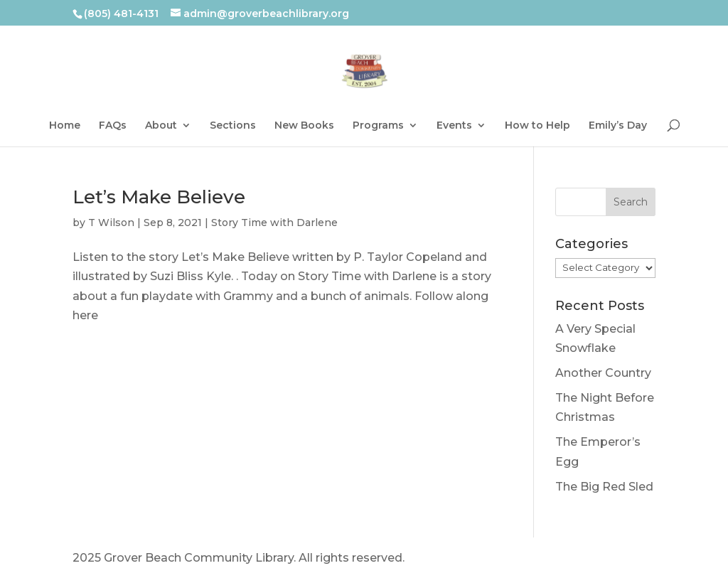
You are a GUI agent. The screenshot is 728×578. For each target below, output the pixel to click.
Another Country (603, 373)
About (161, 126)
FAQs (113, 126)
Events (454, 126)
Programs (378, 126)
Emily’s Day (618, 126)
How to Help (537, 126)
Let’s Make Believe (159, 197)
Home (65, 126)
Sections (233, 126)
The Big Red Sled (604, 487)
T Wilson (111, 223)
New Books (304, 126)
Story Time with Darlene (274, 223)
